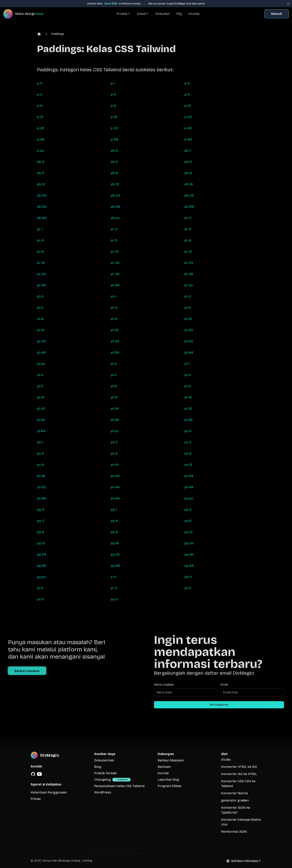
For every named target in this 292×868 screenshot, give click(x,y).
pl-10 (41, 397)
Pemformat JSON (234, 832)
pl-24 (115, 409)
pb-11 (188, 577)
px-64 (115, 498)
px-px (189, 498)
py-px (41, 577)
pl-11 (40, 588)
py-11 (114, 599)
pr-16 (41, 263)
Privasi (36, 799)
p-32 (114, 128)
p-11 (113, 577)
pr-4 (40, 240)
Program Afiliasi (169, 786)
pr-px (189, 285)
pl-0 (114, 364)
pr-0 (188, 218)
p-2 (187, 83)
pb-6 (114, 173)
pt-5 (188, 308)
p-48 (41, 139)
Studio (226, 760)
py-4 (114, 521)
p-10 (188, 106)
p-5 (187, 94)
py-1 (114, 510)
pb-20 (42, 195)
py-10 (189, 532)
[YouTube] (39, 774)
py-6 (41, 532)
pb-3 (114, 162)
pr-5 (114, 240)
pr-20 (115, 263)
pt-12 (41, 330)
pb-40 (42, 207)
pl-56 (189, 420)
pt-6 (40, 319)
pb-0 (114, 151)
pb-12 (115, 184)
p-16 (114, 117)
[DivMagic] (27, 14)
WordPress (103, 792)
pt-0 (40, 296)
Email (224, 685)
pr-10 (115, 252)
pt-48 (41, 352)
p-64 (188, 139)
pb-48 (115, 207)
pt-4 (114, 308)
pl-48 (115, 420)
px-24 (189, 476)
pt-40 (189, 341)
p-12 (40, 117)
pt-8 (114, 319)
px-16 (41, 476)
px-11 (40, 599)
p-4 (113, 94)
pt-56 (115, 352)
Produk (124, 14)
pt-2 (188, 296)
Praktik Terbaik (105, 773)
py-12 (41, 543)
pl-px (115, 431)
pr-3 (188, 229)
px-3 (188, 442)
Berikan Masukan (171, 760)
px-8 (41, 465)
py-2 (188, 510)
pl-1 (187, 364)
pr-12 (188, 252)
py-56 (115, 566)
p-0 (40, 83)
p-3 (40, 94)
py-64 (189, 566)
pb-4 (188, 162)
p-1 (113, 83)
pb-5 (41, 173)
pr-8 (40, 252)
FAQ (179, 14)
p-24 (41, 128)
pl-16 (188, 397)
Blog (98, 767)
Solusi (143, 14)
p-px (41, 151)
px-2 (114, 442)
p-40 (188, 128)
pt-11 (188, 588)
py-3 (41, 521)
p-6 (40, 106)
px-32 (41, 487)
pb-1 (188, 151)
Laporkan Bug (168, 780)
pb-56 (189, 207)
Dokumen (163, 14)
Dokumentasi (104, 760)
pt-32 (115, 341)
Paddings (58, 34)
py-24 (42, 554)
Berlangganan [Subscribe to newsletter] (219, 705)
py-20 (189, 543)
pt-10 (188, 319)
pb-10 (41, 184)
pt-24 (41, 341)
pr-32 (41, 274)
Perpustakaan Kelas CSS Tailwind (119, 786)
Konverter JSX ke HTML (239, 774)
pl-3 (114, 375)
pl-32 (188, 409)
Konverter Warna (234, 793)
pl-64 (41, 431)
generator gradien (235, 800)
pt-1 (113, 296)
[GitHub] (33, 774)
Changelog (102, 780)
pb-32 (189, 195)
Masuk (277, 14)
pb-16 (189, 184)
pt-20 (189, 330)
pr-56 (41, 285)
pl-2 (40, 375)
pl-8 (188, 386)
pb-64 (42, 218)
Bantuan (164, 767)
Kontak (194, 14)
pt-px (41, 364)
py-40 (189, 554)
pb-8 (188, 173)
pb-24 (115, 195)
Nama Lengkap (164, 685)
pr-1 (40, 229)
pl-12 (114, 397)
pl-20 (41, 409)
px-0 (188, 431)
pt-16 (115, 330)
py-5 (188, 521)
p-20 (188, 117)
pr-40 (115, 274)
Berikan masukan (27, 671)
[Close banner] (288, 4)
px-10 (115, 465)
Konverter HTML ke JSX (239, 767)
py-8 (114, 532)
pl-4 (187, 375)
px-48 (189, 487)
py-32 (115, 554)
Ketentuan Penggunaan (49, 792)
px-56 (42, 498)
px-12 (188, 465)
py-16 (115, 543)
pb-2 (41, 162)
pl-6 (114, 386)
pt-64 (189, 352)
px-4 (40, 453)
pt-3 (40, 308)
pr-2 (114, 229)
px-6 (188, 453)
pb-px (115, 218)
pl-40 (41, 420)
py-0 (41, 510)
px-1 (40, 442)
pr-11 (114, 588)
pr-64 (115, 285)
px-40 (115, 487)
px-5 (114, 453)
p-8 (113, 106)
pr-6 (188, 240)
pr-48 (189, 274)
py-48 (42, 566)
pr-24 (189, 263)
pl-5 (40, 386)
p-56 (114, 139)
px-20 (115, 476)
